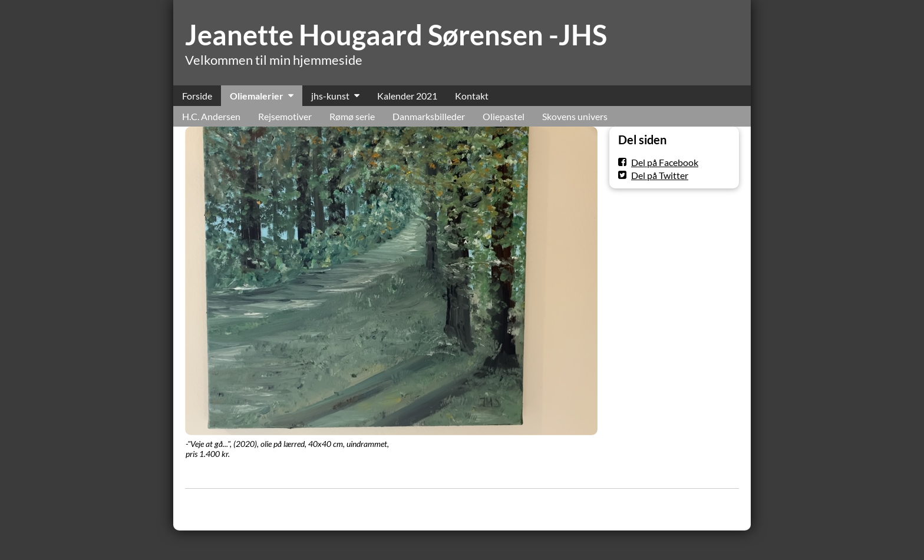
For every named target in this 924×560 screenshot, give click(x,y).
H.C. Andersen (211, 116)
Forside (197, 96)
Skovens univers (575, 116)
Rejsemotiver (285, 116)
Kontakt (472, 96)
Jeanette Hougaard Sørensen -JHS (396, 35)
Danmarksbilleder (429, 116)
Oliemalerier (257, 96)
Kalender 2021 (407, 96)
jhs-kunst (330, 96)
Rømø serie (352, 116)
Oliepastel (504, 116)
